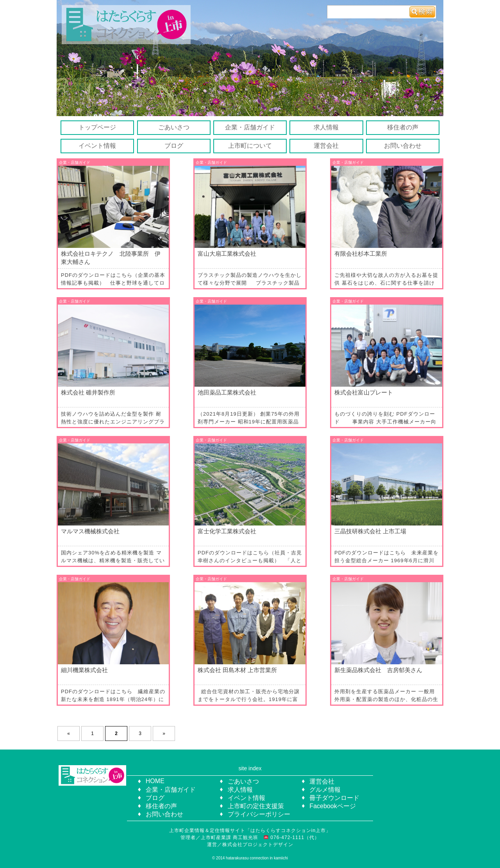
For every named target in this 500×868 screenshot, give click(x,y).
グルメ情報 (325, 790)
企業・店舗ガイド (250, 127)
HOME (155, 781)
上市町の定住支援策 (256, 806)
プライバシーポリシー (259, 814)
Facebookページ (332, 806)
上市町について (250, 146)
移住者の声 (403, 127)
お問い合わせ (403, 146)
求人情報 (326, 127)
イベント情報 (97, 146)
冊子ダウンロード (334, 798)
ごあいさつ (174, 127)
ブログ (174, 146)
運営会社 (326, 146)
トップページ (97, 127)
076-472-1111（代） (294, 838)
